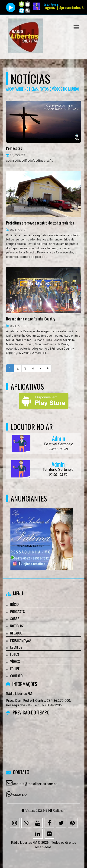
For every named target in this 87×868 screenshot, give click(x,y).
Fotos (15, 654)
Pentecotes (14, 148)
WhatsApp (20, 795)
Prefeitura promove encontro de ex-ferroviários (40, 223)
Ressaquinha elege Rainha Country (31, 319)
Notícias (17, 626)
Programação (20, 640)
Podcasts (18, 611)
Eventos (16, 647)
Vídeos (15, 661)
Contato (16, 676)
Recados (16, 633)
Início (14, 604)
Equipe (15, 668)
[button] (76, 27)
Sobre (15, 619)
